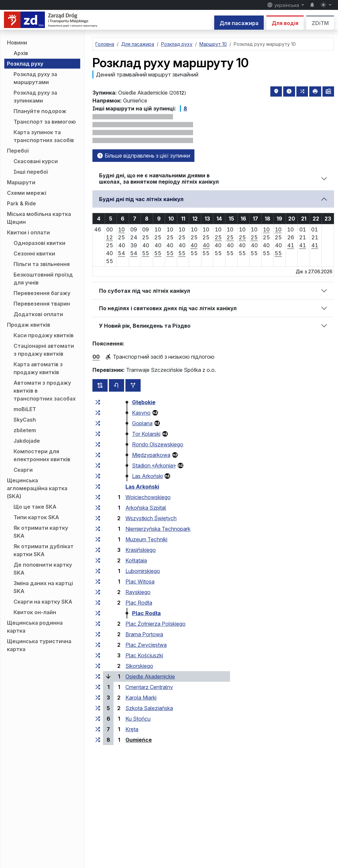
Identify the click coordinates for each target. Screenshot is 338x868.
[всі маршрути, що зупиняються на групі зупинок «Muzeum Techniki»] (98, 539)
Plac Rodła (139, 603)
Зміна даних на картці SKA (43, 587)
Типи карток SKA (36, 517)
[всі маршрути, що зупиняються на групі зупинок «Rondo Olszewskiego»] (98, 444)
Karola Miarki (141, 698)
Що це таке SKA (35, 507)
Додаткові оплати (38, 314)
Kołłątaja (136, 560)
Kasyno (141, 413)
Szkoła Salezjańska (149, 708)
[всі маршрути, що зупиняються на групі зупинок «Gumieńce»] (98, 740)
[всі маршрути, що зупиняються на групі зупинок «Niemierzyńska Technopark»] (98, 529)
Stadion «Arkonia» (154, 465)
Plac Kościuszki (144, 655)
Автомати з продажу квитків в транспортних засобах (45, 391)
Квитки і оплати (28, 232)
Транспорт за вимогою (45, 122)
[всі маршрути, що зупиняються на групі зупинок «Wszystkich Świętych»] (98, 518)
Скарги (23, 470)
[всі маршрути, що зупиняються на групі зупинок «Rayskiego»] (98, 592)
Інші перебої (31, 172)
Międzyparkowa (151, 455)
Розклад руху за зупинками (35, 97)
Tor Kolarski (146, 434)
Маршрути (21, 182)
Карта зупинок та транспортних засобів (44, 136)
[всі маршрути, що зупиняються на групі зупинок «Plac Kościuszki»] (98, 655)
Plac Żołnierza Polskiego (155, 624)
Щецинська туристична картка (39, 645)
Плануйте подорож (40, 111)
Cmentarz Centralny (149, 687)
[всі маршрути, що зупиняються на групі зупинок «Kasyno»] (98, 413)
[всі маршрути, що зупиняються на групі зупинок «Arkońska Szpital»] (98, 508)
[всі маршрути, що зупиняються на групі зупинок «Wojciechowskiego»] (98, 497)
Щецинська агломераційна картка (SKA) (37, 488)
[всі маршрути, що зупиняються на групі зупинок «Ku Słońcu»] (98, 719)
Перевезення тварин (42, 304)
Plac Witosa (140, 582)
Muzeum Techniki (146, 539)
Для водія (285, 23)
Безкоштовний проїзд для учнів (43, 279)
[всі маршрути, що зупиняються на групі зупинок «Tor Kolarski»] (98, 434)
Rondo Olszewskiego (158, 444)
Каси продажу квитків (44, 335)
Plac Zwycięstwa (146, 645)
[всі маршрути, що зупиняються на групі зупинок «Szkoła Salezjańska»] (98, 708)
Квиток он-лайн (35, 612)
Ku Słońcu (138, 719)
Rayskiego (138, 592)
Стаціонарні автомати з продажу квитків (44, 350)
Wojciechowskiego (148, 497)
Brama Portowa (144, 634)
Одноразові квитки (39, 243)
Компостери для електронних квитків (42, 455)
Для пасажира (239, 23)
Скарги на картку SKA (43, 602)
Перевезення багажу (42, 293)
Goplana (142, 423)
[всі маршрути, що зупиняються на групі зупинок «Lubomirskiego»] (98, 571)
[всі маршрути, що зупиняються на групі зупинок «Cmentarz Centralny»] (98, 687)
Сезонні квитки (34, 254)
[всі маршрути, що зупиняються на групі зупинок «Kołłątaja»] (98, 560)
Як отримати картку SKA (41, 532)
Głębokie (144, 402)
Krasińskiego (141, 550)
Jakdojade (27, 441)
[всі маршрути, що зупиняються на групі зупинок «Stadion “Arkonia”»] (98, 465)
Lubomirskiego (143, 571)
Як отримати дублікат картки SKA (44, 550)
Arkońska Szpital (146, 508)
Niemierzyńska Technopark (158, 529)
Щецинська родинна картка (35, 627)
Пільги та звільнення (42, 264)
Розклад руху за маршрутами (35, 78)
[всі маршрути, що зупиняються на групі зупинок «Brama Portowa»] (98, 634)
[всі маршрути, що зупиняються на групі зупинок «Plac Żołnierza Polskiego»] (98, 624)
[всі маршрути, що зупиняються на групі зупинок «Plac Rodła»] (98, 603)
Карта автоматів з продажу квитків (38, 368)
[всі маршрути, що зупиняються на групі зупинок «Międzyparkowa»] (98, 455)
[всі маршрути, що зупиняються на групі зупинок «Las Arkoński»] (98, 476)
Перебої (18, 151)
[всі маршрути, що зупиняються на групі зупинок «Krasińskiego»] (98, 550)
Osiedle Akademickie (150, 676)
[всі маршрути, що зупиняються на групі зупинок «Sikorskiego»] (98, 666)
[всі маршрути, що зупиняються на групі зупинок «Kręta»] (98, 729)
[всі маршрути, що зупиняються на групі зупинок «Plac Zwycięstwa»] (98, 645)
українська (284, 5)
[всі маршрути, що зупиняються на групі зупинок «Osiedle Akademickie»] (98, 676)
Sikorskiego (139, 666)
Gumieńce (139, 740)
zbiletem (25, 430)
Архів (21, 53)
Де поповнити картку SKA (43, 569)
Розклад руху (25, 64)
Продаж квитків (29, 325)
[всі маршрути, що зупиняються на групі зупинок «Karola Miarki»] (98, 698)
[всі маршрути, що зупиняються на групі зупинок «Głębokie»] (98, 402)
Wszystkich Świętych (151, 518)
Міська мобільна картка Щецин (39, 218)
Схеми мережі (27, 193)
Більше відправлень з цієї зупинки (143, 156)
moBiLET (25, 409)
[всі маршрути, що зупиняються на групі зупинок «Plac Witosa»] (98, 582)
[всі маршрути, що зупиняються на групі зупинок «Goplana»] (98, 423)
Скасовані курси (36, 161)
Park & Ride (21, 203)
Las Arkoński (147, 476)
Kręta (132, 729)
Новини (17, 43)
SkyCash (25, 420)
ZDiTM (320, 23)
